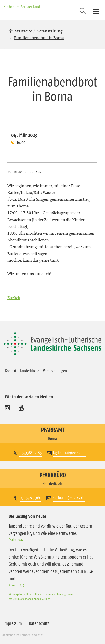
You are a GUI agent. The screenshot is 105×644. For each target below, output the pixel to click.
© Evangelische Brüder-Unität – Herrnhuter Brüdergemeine (41, 594)
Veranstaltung (50, 31)
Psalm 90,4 (16, 540)
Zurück (14, 298)
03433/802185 (31, 453)
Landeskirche (30, 371)
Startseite (24, 31)
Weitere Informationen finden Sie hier (29, 599)
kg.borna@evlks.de (69, 453)
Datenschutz (39, 623)
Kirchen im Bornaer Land (22, 7)
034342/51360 (31, 498)
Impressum (13, 623)
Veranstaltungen (55, 371)
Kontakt (11, 371)
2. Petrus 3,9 (16, 585)
